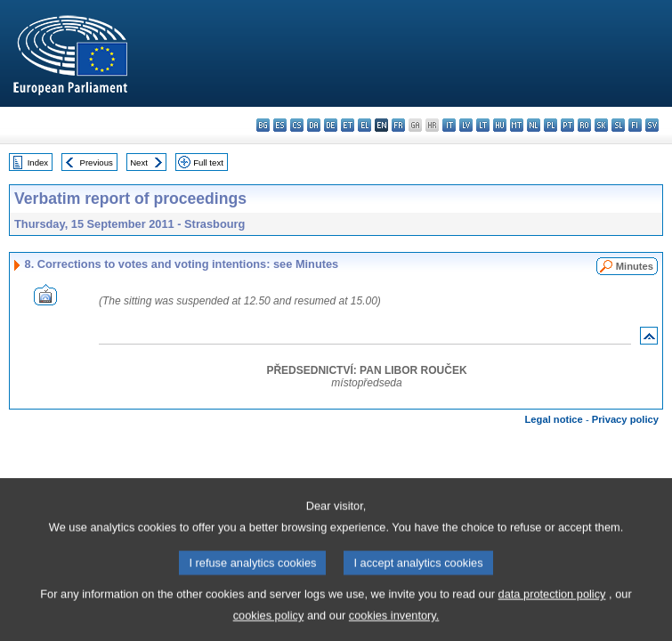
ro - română (584, 125)
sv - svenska (652, 125)
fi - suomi (635, 125)
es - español (280, 125)
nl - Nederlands (534, 125)
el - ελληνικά (364, 125)
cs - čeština (297, 125)
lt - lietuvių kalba (483, 125)
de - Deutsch (331, 125)
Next (139, 162)
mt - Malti (517, 125)
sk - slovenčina (601, 125)
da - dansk (314, 125)
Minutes (635, 266)
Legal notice (554, 419)
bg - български (263, 125)
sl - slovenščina (618, 125)
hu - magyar (500, 125)
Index (38, 162)
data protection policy (552, 614)
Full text (208, 162)
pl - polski (551, 125)
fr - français (398, 125)
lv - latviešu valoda (466, 125)
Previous (97, 162)
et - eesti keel (348, 125)
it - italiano (449, 125)
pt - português (567, 125)
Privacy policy (625, 419)
